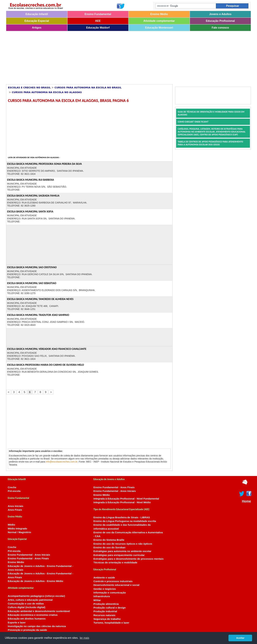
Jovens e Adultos (220, 14)
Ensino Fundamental (98, 14)
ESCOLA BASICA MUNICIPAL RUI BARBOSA (30, 180)
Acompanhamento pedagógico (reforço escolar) (36, 596)
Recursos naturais (105, 615)
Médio (11, 525)
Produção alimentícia (106, 604)
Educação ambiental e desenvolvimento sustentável (39, 611)
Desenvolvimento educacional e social (117, 585)
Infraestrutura (102, 596)
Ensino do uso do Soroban (110, 548)
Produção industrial (105, 611)
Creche (12, 487)
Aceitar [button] (240, 638)
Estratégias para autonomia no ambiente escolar (123, 551)
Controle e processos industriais (113, 581)
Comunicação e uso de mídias (26, 604)
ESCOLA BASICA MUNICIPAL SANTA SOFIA (30, 211)
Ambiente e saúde (104, 578)
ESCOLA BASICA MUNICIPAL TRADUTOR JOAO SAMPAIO (38, 315)
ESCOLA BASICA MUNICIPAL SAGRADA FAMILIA (33, 196)
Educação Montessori (159, 28)
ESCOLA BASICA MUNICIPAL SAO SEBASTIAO (32, 283)
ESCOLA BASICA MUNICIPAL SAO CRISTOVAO (32, 267)
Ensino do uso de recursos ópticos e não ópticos (123, 544)
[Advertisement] (107, 56)
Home (246, 501)
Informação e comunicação (110, 593)
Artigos (37, 28)
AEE (98, 21)
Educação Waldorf (98, 28)
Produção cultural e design (110, 608)
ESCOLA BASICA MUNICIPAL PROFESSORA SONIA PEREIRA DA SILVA (44, 164)
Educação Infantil (37, 14)
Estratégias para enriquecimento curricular (119, 555)
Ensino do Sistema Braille (109, 540)
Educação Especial (37, 21)
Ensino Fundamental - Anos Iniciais (29, 555)
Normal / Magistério (19, 532)
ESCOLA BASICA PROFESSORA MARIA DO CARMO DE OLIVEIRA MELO (46, 365)
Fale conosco (220, 28)
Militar (97, 600)
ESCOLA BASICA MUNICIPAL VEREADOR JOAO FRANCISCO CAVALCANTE (47, 349)
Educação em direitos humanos (27, 619)
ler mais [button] (84, 638)
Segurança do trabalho (107, 619)
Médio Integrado (17, 529)
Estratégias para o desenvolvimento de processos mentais (129, 559)
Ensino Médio (159, 14)
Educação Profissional (220, 21)
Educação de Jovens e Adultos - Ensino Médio (35, 581)
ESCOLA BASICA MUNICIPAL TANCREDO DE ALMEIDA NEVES (40, 299)
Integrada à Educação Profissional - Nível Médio (122, 502)
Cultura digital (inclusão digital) (27, 607)
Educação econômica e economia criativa (33, 615)
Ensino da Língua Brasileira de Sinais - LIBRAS (122, 517)
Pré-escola (14, 491)
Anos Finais (15, 510)
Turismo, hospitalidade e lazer (111, 623)
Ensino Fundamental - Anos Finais (28, 558)
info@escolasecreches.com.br (62, 462)
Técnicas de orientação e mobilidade (115, 563)
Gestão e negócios (105, 589)
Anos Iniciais (16, 506)
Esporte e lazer (17, 623)
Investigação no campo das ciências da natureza (37, 626)
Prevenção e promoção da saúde (27, 630)
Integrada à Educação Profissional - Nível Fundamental (126, 499)
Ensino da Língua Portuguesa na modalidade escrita (125, 521)
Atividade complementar (159, 21)
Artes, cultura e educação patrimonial (30, 600)
